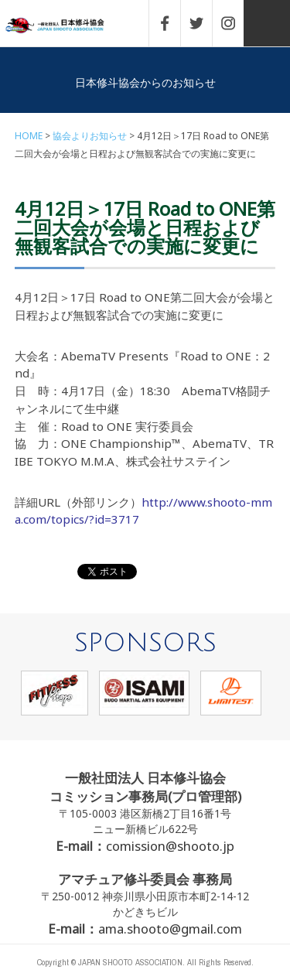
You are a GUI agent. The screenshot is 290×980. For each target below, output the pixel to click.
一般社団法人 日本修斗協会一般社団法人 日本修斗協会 (66, 26)
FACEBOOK (172, 23)
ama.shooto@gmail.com (170, 929)
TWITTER (204, 23)
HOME (29, 136)
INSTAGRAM (236, 23)
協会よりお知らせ (90, 136)
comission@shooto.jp (170, 846)
